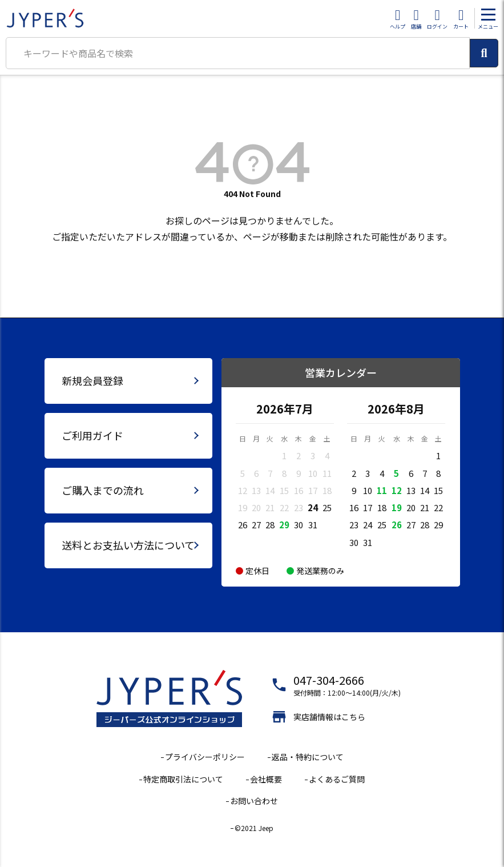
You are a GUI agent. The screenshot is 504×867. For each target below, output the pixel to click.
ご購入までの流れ (103, 490)
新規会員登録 (92, 380)
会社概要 (266, 779)
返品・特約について (308, 757)
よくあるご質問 (337, 779)
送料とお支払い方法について (128, 545)
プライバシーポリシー (205, 757)
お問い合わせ (254, 801)
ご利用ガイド (92, 435)
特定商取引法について (183, 779)
